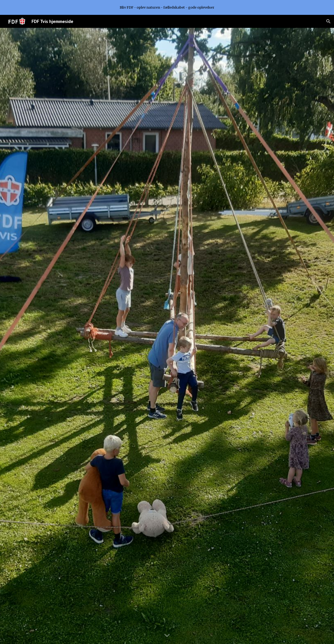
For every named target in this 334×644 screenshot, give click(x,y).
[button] (328, 21)
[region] (167, 7)
